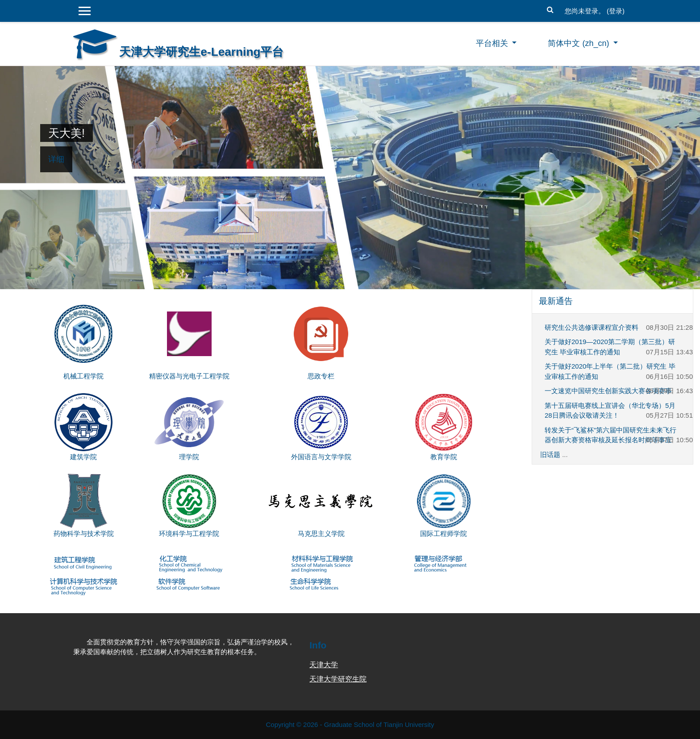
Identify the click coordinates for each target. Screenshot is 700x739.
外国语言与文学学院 (321, 457)
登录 (616, 11)
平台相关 (493, 43)
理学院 (189, 457)
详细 (56, 159)
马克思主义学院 (321, 533)
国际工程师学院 (444, 533)
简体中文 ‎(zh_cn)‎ (579, 43)
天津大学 (324, 665)
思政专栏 (321, 376)
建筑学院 (83, 457)
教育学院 (444, 457)
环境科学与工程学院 (189, 533)
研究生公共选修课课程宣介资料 (592, 327)
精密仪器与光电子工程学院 (189, 376)
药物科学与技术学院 (84, 533)
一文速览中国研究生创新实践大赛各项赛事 (608, 391)
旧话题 (550, 455)
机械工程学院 (83, 376)
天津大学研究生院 (338, 679)
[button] (550, 9)
